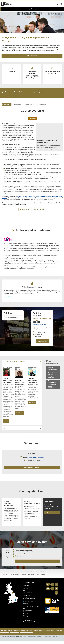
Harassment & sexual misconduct (26, 635)
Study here (5, 578)
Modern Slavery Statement (49, 634)
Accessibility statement (14, 635)
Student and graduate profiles (14, 363)
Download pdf (25, 210)
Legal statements (24, 634)
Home (3, 575)
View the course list (52, 514)
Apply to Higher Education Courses (52, 640)
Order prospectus (39, 210)
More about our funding (40, 325)
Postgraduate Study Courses (16, 640)
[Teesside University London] (15, 604)
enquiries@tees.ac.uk (30, 600)
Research (31, 578)
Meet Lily (6, 422)
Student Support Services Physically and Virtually (33, 640)
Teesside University (6, 4)
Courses (18, 575)
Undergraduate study (32, 9)
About (37, 578)
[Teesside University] (13, 596)
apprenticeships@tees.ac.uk (35, 458)
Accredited (32, 119)
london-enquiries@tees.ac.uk (32, 625)
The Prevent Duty (59, 634)
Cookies (41, 634)
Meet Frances (20, 414)
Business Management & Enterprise (52, 71)
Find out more (8, 298)
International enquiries (30, 602)
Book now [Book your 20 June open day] (37, 564)
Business (24, 578)
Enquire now (33, 56)
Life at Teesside (15, 578)
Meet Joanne (32, 404)
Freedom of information (33, 634)
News (4, 429)
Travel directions (28, 596)
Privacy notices (17, 634)
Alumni (43, 578)
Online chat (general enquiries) (32, 469)
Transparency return (5, 635)
